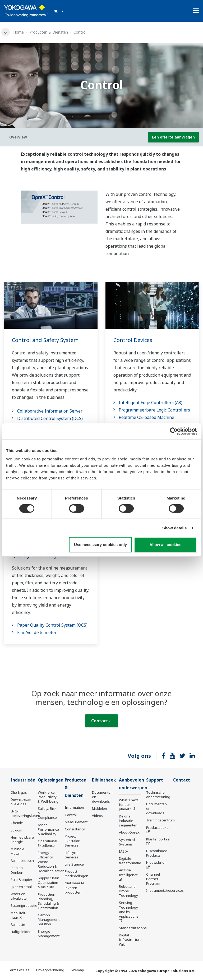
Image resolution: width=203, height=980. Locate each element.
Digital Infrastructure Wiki (130, 940)
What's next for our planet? (128, 805)
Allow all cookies (165, 545)
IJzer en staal (21, 887)
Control (71, 815)
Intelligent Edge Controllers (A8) (151, 403)
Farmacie (18, 924)
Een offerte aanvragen (173, 137)
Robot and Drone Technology (128, 891)
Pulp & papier (21, 880)
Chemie (17, 823)
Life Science (74, 864)
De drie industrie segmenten (128, 821)
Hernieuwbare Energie (22, 840)
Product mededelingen (77, 874)
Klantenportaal (158, 839)
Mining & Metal (18, 851)
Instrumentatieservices (165, 890)
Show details (175, 528)
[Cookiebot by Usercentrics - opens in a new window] (174, 431)
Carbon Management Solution (49, 919)
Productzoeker (158, 828)
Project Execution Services (73, 841)
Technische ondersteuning (158, 795)
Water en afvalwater (19, 896)
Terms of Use (19, 970)
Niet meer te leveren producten (75, 887)
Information (74, 807)
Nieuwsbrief (156, 862)
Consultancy (75, 829)
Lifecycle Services (72, 855)
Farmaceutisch (22, 861)
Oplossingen (51, 780)
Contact (101, 721)
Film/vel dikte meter (37, 632)
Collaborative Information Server (50, 411)
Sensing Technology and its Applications (129, 909)
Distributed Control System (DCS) (50, 418)
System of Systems (127, 842)
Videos (98, 816)
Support (155, 780)
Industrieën (23, 780)
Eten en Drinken (17, 870)
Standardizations (133, 928)
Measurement (76, 822)
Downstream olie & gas (21, 802)
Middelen (100, 808)
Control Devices (133, 340)
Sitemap (77, 970)
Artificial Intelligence (128, 872)
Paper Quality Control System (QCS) (52, 625)
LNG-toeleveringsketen (25, 813)
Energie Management (49, 934)
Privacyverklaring (50, 970)
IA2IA (123, 851)
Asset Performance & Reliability (48, 829)
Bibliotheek (104, 780)
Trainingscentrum (160, 820)
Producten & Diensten (49, 32)
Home (19, 32)
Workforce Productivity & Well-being (48, 797)
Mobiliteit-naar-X (19, 915)
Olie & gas (19, 792)
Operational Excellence (47, 843)
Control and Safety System (45, 340)
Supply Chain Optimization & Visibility (49, 882)
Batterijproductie (24, 905)
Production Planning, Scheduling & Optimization (48, 901)
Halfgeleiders (22, 932)
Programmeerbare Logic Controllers (154, 410)
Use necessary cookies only (100, 545)
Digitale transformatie (130, 861)
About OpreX (129, 832)
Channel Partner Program (153, 879)
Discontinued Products (157, 853)
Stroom (16, 830)
